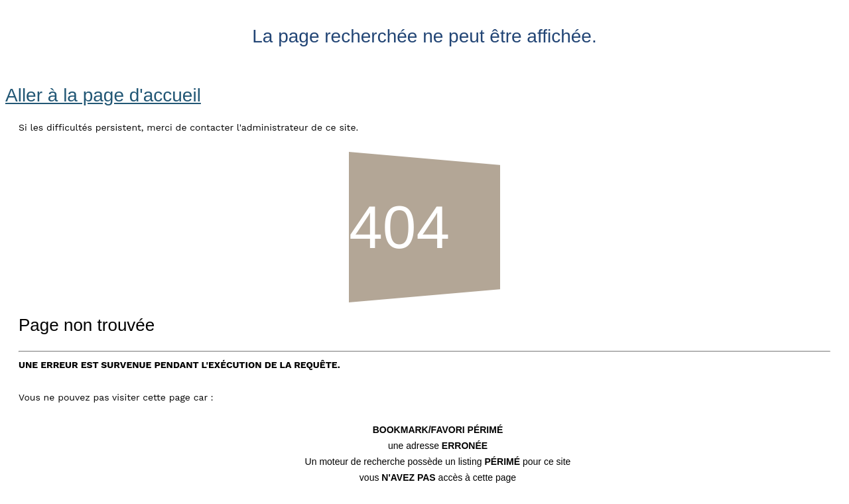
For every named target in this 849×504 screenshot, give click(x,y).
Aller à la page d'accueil (103, 95)
